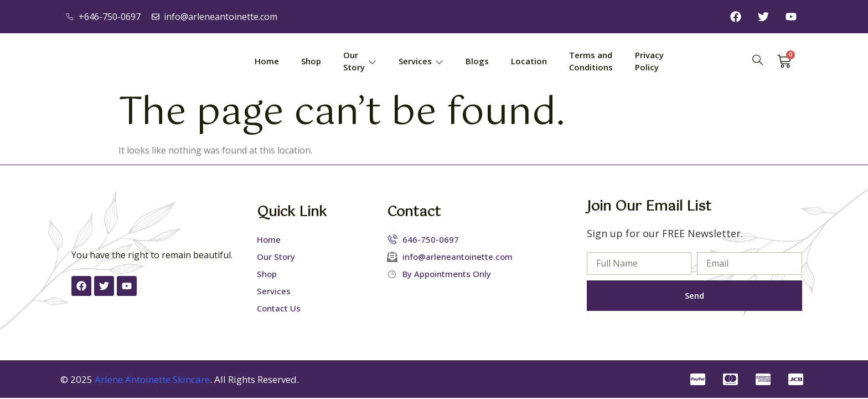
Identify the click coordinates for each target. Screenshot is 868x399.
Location (529, 61)
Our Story (360, 61)
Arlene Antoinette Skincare (152, 379)
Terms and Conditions (591, 61)
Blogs (477, 61)
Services (421, 61)
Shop (311, 61)
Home (267, 61)
